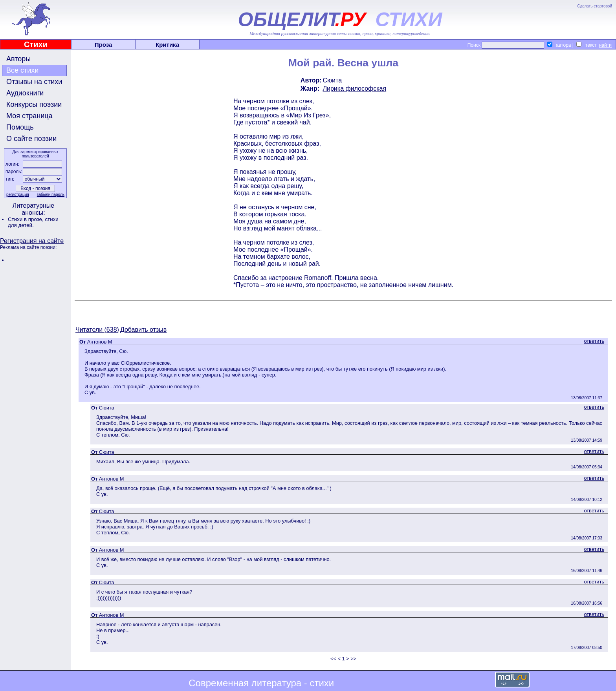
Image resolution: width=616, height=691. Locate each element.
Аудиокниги (25, 93)
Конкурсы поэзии (34, 104)
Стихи (36, 44)
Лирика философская (355, 89)
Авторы (18, 59)
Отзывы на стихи (34, 82)
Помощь (20, 127)
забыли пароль (51, 195)
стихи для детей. (33, 222)
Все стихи (22, 70)
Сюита (333, 80)
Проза (104, 45)
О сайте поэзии (31, 139)
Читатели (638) (97, 330)
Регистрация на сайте (32, 241)
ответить (594, 341)
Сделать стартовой (595, 6)
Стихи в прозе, (26, 219)
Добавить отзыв (143, 330)
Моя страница (29, 116)
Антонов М (100, 342)
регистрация (18, 195)
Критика (167, 45)
